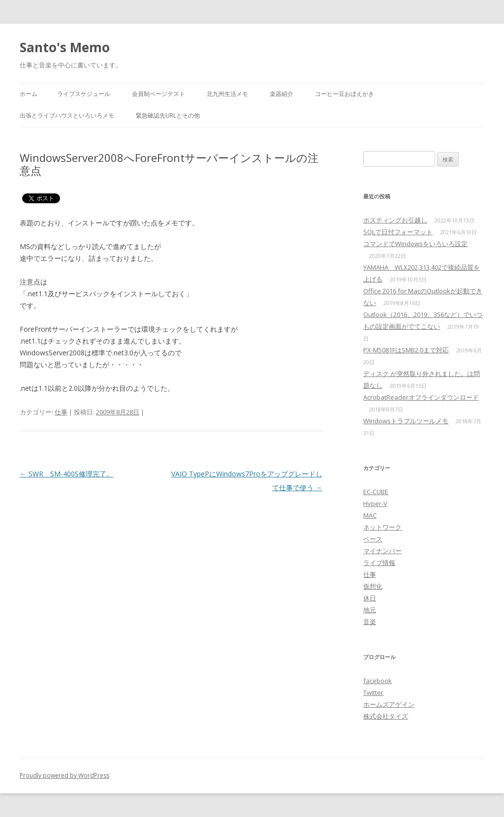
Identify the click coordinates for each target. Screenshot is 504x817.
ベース (373, 539)
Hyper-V (375, 503)
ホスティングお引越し (395, 220)
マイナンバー (382, 551)
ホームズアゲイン (389, 704)
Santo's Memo (65, 47)
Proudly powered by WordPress (64, 775)
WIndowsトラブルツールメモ (406, 421)
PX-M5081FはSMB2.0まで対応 (406, 350)
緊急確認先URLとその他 (168, 115)
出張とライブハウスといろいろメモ (67, 115)
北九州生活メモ (227, 94)
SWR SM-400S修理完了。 (66, 474)
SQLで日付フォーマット (398, 232)
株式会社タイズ (386, 716)
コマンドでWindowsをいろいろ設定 (415, 244)
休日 (370, 598)
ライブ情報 (379, 563)
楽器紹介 (282, 94)
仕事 (61, 412)
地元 (370, 610)
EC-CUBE (376, 492)
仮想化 (373, 586)
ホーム (29, 94)
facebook (378, 681)
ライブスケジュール (84, 94)
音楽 (370, 622)
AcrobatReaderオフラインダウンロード (421, 397)
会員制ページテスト (158, 94)
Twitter (373, 692)
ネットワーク (382, 527)
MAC (370, 515)
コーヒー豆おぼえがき (345, 94)
